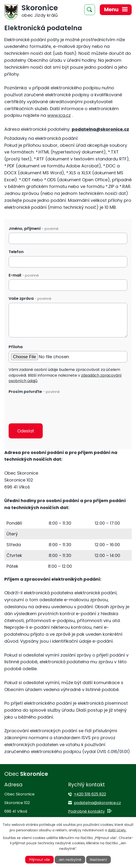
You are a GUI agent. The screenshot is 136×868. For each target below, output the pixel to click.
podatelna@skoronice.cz (100, 129)
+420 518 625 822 (90, 794)
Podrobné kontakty (86, 811)
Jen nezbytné (70, 860)
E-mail (24, 275)
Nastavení (98, 860)
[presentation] (45, 405)
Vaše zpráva (30, 298)
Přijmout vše (40, 860)
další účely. (117, 830)
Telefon (16, 252)
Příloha (16, 347)
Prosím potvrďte (34, 392)
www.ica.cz (59, 115)
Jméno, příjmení (34, 229)
